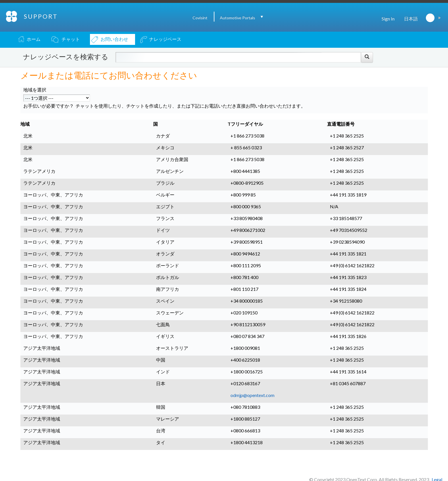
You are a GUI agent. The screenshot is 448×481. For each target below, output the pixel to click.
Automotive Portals (238, 18)
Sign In (388, 19)
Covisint (200, 18)
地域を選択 (35, 90)
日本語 (411, 19)
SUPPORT (41, 16)
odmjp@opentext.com (252, 395)
